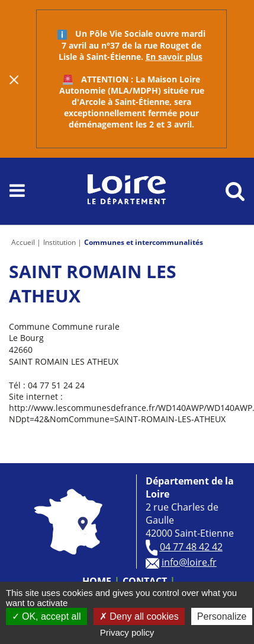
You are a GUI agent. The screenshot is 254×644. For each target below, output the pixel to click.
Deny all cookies (139, 616)
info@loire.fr (189, 562)
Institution (60, 242)
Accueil (23, 242)
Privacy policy (127, 632)
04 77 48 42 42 (191, 547)
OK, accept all (46, 616)
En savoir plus (174, 57)
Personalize (222, 616)
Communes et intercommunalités (144, 242)
